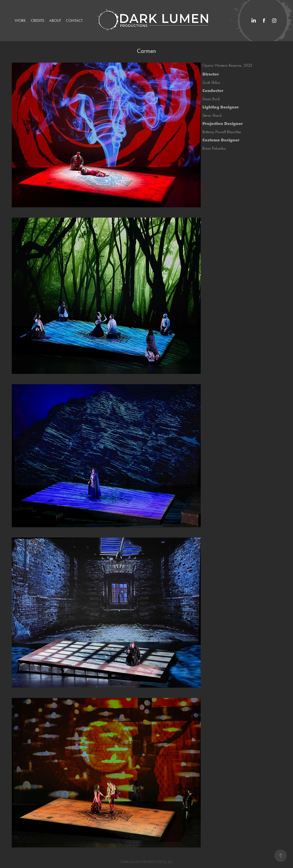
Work (20, 20)
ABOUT (55, 20)
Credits (38, 20)
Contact (74, 20)
